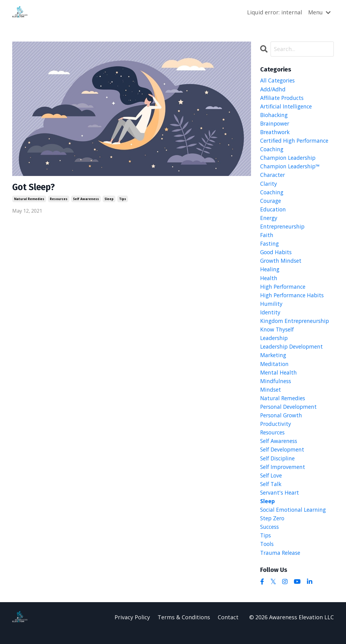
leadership (275, 344)
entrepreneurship (284, 230)
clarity (269, 186)
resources (59, 199)
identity (270, 318)
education (273, 212)
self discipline (279, 467)
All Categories (278, 80)
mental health (279, 379)
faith (267, 239)
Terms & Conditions (184, 629)
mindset (271, 397)
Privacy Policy (132, 629)
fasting (270, 247)
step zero (273, 529)
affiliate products (283, 98)
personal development (290, 415)
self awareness (86, 199)
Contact (228, 629)
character (273, 177)
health (269, 283)
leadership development (293, 353)
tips (123, 199)
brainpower (276, 124)
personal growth (282, 423)
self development (284, 459)
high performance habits (294, 300)
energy (269, 221)
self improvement (284, 476)
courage (271, 203)
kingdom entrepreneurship (296, 327)
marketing (274, 362)
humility (271, 309)
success (270, 538)
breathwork (276, 133)
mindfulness (276, 388)
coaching (272, 195)
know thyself (278, 335)
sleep (109, 199)
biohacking (275, 115)
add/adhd (273, 89)
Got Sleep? (35, 187)
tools (268, 555)
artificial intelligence (287, 107)
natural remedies (29, 199)
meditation (275, 371)
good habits (277, 256)
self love (272, 485)
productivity (276, 432)
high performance (284, 291)
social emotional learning (294, 520)
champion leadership (289, 159)
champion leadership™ (291, 168)
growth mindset (282, 265)
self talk (271, 494)
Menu (319, 12)
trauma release (281, 564)
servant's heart (280, 503)
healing (270, 274)
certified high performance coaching (296, 146)
